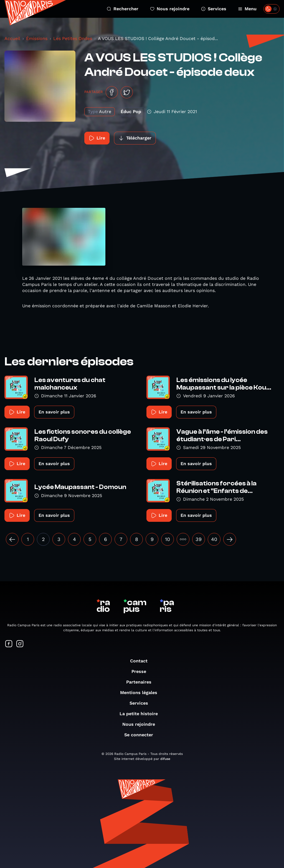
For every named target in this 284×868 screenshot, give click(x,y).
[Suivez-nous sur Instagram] (20, 644)
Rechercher (123, 9)
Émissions (37, 38)
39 (199, 539)
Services (214, 9)
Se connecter (141, 735)
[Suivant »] (230, 539)
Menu (247, 9)
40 (214, 539)
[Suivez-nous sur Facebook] (9, 644)
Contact (142, 661)
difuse (165, 759)
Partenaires (142, 682)
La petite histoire (141, 714)
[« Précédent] (12, 539)
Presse (142, 671)
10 (168, 539)
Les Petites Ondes (73, 38)
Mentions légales (141, 693)
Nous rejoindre (170, 9)
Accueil (12, 38)
